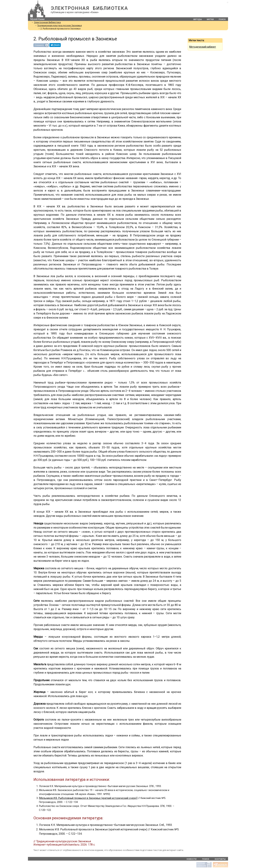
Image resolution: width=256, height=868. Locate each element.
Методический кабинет (203, 47)
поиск (222, 19)
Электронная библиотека (89, 8)
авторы (198, 19)
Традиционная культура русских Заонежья (60, 25)
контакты (220, 859)
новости (192, 859)
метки (210, 19)
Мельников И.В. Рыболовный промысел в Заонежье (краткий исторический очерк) (88, 798)
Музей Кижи (37, 19)
